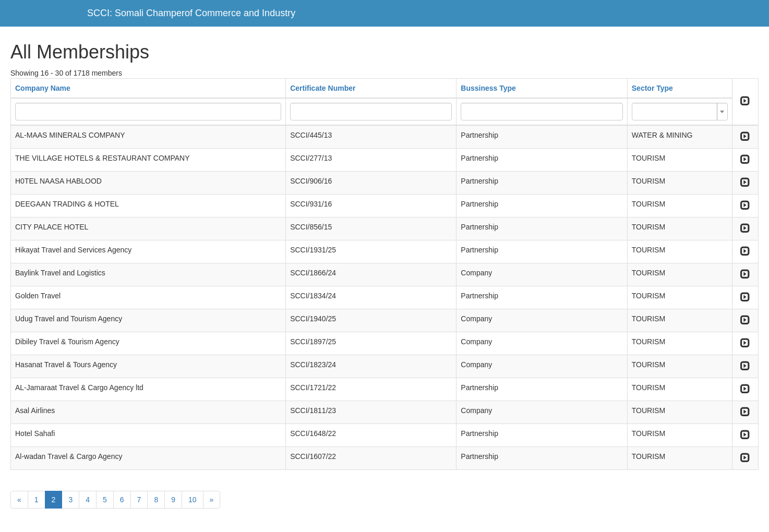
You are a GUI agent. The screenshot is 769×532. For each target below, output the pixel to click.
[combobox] (680, 112)
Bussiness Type (488, 88)
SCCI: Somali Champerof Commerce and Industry (191, 13)
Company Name (43, 88)
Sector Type (652, 88)
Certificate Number (323, 88)
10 (193, 500)
